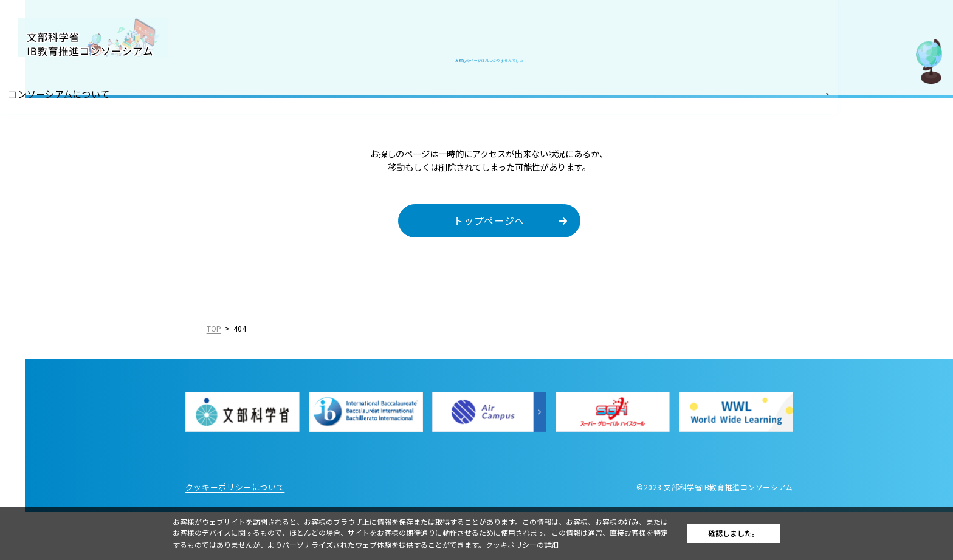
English (147, 370)
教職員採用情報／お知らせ (71, 225)
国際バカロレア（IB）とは (71, 119)
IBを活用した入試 (54, 199)
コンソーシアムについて (67, 92)
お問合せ (36, 252)
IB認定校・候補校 (54, 146)
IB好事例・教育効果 (58, 172)
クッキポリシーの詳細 (551, 545)
